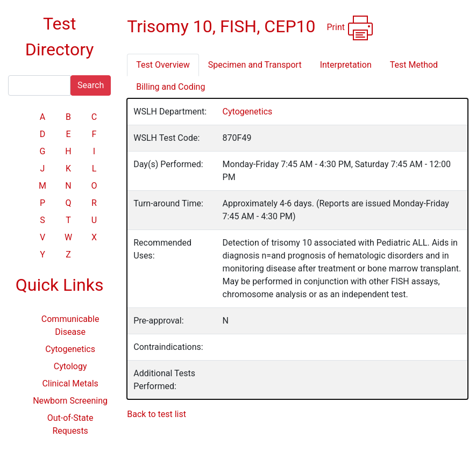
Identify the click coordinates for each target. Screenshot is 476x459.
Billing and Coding (170, 87)
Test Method (414, 65)
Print (350, 28)
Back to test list (157, 414)
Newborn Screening (70, 401)
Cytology (70, 366)
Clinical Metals (70, 383)
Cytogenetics (70, 349)
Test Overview (163, 65)
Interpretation (346, 65)
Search (91, 85)
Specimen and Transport (255, 65)
